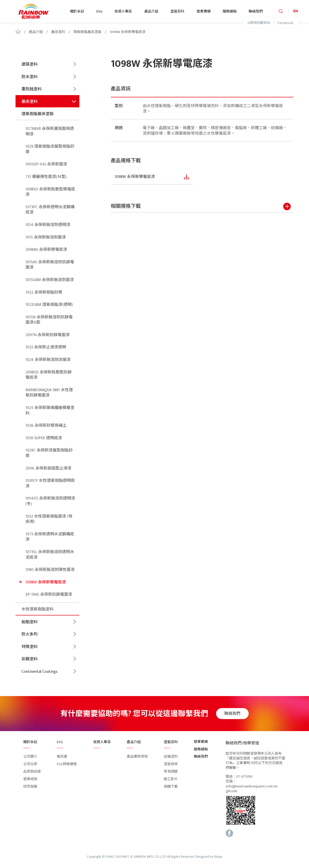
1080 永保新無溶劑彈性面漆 (50, 570)
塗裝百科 (177, 11)
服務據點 (230, 11)
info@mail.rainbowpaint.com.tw (252, 786)
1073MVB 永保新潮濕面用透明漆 (50, 132)
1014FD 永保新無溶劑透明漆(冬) (50, 501)
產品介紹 (151, 11)
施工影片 (171, 779)
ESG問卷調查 (67, 764)
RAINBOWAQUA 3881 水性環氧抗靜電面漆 (49, 393)
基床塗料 (58, 32)
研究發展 (30, 787)
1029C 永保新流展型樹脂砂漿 (49, 453)
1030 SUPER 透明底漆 (44, 438)
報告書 (62, 756)
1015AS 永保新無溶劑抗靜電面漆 (50, 265)
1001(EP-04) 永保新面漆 (46, 164)
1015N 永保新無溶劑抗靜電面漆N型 (49, 320)
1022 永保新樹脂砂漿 (44, 292)
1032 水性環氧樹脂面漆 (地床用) (49, 519)
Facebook (285, 23)
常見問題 (171, 772)
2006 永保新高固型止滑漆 (48, 468)
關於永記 (77, 11)
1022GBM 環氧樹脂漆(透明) (49, 305)
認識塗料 (171, 756)
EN (296, 11)
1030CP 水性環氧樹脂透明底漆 (50, 483)
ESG (99, 11)
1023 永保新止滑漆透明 (46, 347)
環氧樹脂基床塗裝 (87, 32)
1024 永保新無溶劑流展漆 (48, 360)
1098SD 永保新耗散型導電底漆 (50, 192)
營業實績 (204, 11)
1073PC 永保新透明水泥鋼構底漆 (50, 210)
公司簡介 (30, 756)
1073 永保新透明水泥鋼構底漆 (50, 537)
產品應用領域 (137, 756)
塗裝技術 (171, 764)
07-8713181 (244, 777)
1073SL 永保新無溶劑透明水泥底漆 (50, 555)
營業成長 (30, 779)
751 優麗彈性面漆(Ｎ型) (46, 177)
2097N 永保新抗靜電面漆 (48, 335)
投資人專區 (123, 11)
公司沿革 (30, 764)
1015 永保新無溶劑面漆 (46, 237)
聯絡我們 (256, 11)
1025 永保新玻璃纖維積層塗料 (50, 411)
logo (34, 11)
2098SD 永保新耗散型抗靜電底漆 (49, 375)
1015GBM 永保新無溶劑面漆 (50, 280)
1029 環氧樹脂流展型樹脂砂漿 (50, 149)
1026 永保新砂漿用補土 (46, 426)
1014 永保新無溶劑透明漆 (48, 225)
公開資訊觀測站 (259, 23)
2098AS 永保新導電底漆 (46, 250)
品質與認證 (32, 772)
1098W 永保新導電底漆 (128, 32)
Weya (218, 857)
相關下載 (171, 787)
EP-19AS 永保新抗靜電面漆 (49, 595)
